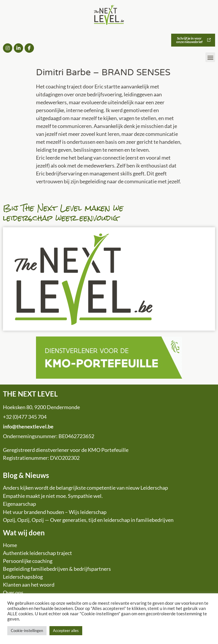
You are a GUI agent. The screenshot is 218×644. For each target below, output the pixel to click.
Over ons (13, 592)
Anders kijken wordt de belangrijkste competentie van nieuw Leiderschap (85, 488)
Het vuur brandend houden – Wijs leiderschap (55, 512)
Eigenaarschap (19, 504)
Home (10, 545)
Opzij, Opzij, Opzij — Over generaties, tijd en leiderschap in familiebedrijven (88, 520)
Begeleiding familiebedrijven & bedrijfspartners (57, 569)
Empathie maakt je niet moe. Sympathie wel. (53, 496)
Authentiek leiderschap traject (37, 553)
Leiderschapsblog (23, 577)
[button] (210, 57)
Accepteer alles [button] (66, 631)
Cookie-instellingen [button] (27, 631)
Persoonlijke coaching (28, 561)
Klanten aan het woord (29, 585)
